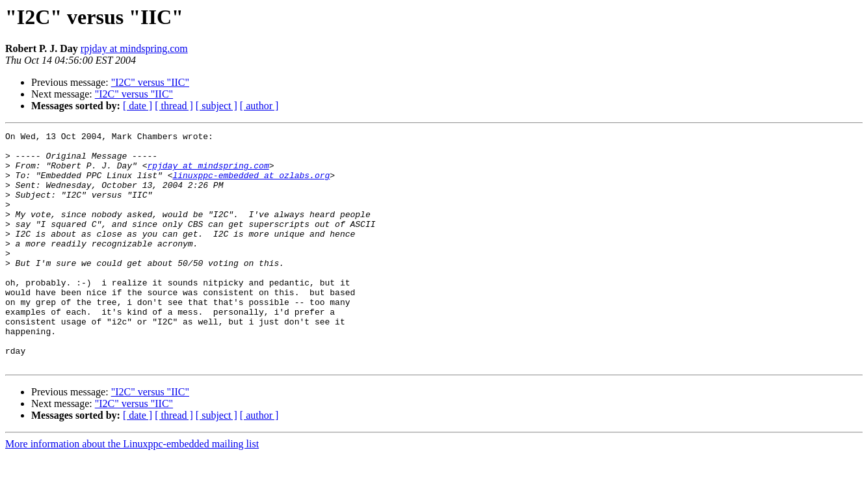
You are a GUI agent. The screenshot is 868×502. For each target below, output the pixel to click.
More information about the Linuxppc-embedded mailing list (132, 491)
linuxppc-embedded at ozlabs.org (251, 185)
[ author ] (259, 106)
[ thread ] (174, 106)
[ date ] (138, 106)
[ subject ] (217, 106)
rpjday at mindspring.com (134, 48)
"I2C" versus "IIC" (150, 82)
